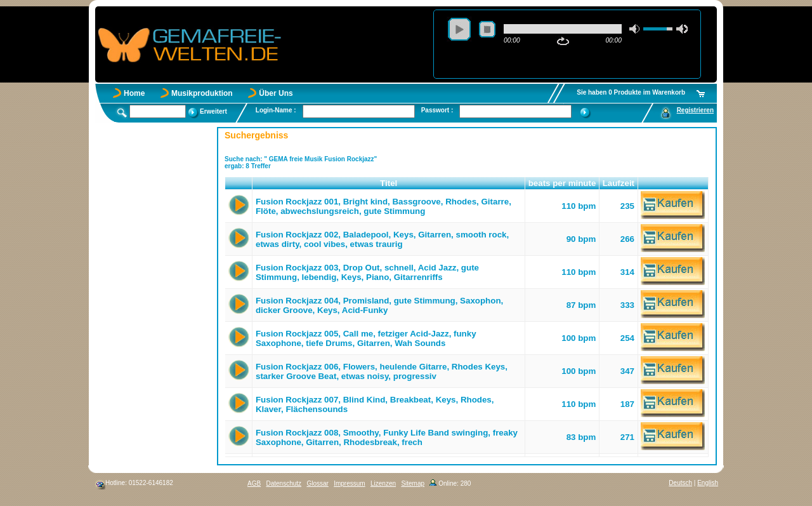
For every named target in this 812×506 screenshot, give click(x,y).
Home (134, 93)
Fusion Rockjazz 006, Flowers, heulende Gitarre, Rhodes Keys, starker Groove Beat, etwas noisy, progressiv (382, 371)
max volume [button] (682, 29)
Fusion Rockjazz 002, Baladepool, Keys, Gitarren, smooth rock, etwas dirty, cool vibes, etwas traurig (382, 239)
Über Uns (276, 93)
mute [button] (635, 29)
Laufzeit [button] (619, 183)
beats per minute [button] (562, 183)
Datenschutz (284, 483)
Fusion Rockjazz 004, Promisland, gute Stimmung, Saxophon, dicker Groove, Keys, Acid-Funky (379, 305)
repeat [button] (563, 41)
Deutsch (680, 483)
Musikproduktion (202, 93)
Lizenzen (383, 483)
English (708, 483)
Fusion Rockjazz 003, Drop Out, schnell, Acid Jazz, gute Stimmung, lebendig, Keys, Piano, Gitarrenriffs (367, 272)
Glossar (317, 483)
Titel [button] (389, 183)
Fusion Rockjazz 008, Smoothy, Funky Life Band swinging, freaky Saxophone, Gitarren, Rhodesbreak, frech (387, 437)
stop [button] (487, 29)
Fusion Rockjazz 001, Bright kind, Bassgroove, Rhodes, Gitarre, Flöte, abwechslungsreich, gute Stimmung (383, 206)
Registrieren (695, 110)
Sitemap (413, 483)
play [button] (459, 29)
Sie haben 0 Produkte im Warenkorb (631, 92)
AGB (254, 483)
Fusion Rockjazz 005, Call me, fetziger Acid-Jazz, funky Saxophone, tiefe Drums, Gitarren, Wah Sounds (366, 338)
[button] (239, 183)
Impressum (349, 483)
